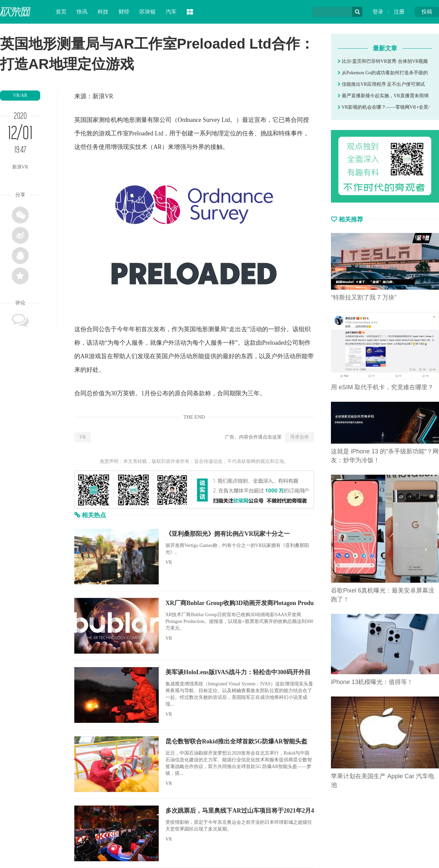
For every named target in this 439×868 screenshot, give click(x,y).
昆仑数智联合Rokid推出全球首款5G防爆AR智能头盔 (236, 741)
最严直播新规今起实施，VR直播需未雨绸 (383, 96)
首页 (61, 12)
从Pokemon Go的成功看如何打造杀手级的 (383, 73)
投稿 (427, 12)
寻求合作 (300, 437)
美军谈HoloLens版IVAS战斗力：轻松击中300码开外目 (238, 672)
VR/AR (20, 95)
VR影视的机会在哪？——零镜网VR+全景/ (384, 107)
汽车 (171, 12)
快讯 (82, 12)
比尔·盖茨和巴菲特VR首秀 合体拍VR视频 (383, 61)
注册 (399, 12)
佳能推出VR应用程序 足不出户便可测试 (381, 84)
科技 (103, 12)
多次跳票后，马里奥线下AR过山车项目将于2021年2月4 (240, 811)
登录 (378, 12)
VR (83, 437)
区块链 (148, 12)
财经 (124, 12)
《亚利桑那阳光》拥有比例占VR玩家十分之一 (228, 534)
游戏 (105, 133)
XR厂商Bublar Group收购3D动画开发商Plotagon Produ (240, 603)
